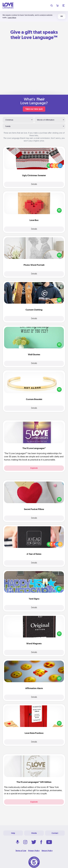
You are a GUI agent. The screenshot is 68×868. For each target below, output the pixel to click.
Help (13, 833)
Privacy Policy (34, 851)
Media (34, 833)
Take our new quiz (34, 109)
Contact (55, 833)
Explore (34, 468)
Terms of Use (21, 851)
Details (34, 184)
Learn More (12, 18)
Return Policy (47, 851)
